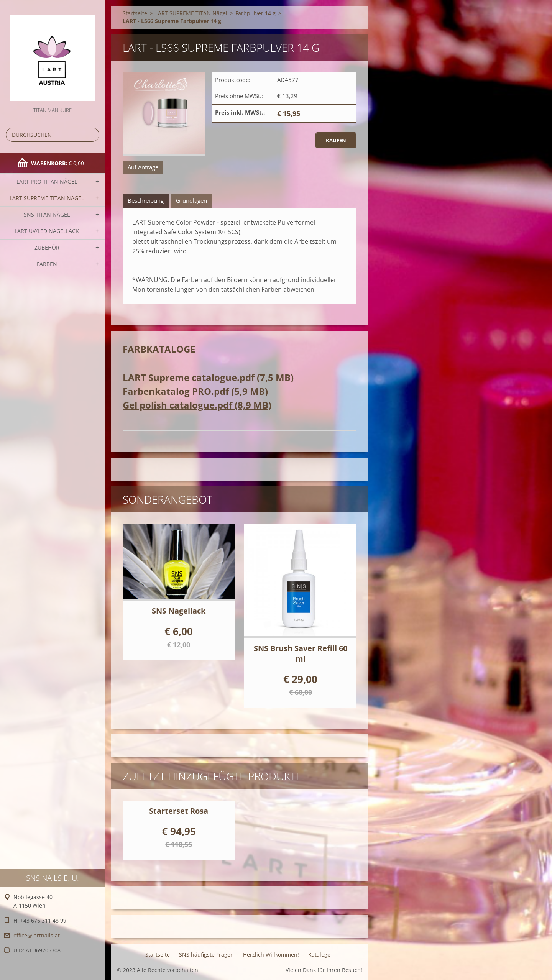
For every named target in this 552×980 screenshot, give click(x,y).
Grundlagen (191, 200)
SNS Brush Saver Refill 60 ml (301, 653)
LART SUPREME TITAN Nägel (47, 198)
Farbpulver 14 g (255, 13)
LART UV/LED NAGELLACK (47, 231)
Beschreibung (146, 200)
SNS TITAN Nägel (47, 214)
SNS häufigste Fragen (206, 955)
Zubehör (47, 247)
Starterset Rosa (179, 811)
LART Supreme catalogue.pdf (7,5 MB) (208, 377)
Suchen (92, 135)
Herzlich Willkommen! (271, 955)
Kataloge (319, 955)
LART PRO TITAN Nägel (47, 181)
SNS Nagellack (179, 611)
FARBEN (47, 264)
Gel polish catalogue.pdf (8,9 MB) (197, 405)
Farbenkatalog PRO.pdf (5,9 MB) (195, 391)
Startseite (135, 13)
